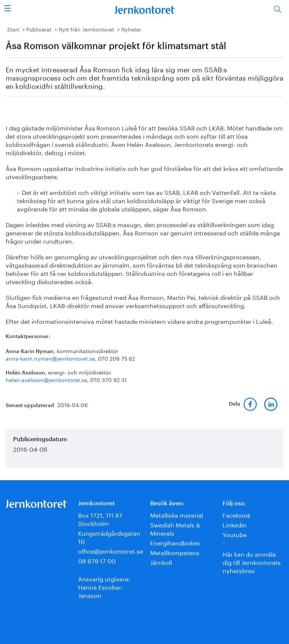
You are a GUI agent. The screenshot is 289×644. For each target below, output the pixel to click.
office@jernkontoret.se (111, 550)
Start (13, 29)
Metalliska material (177, 514)
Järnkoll (161, 562)
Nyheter (131, 29)
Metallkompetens (175, 552)
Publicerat (39, 29)
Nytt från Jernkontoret (86, 29)
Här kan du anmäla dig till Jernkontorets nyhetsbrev (252, 562)
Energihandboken (175, 542)
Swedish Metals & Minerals (175, 528)
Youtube (235, 534)
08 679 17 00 (97, 560)
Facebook (236, 514)
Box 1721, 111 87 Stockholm (100, 519)
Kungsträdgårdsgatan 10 (109, 537)
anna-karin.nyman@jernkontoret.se (50, 358)
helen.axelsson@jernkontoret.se (46, 379)
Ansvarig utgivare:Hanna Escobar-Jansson (104, 586)
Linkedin (235, 524)
